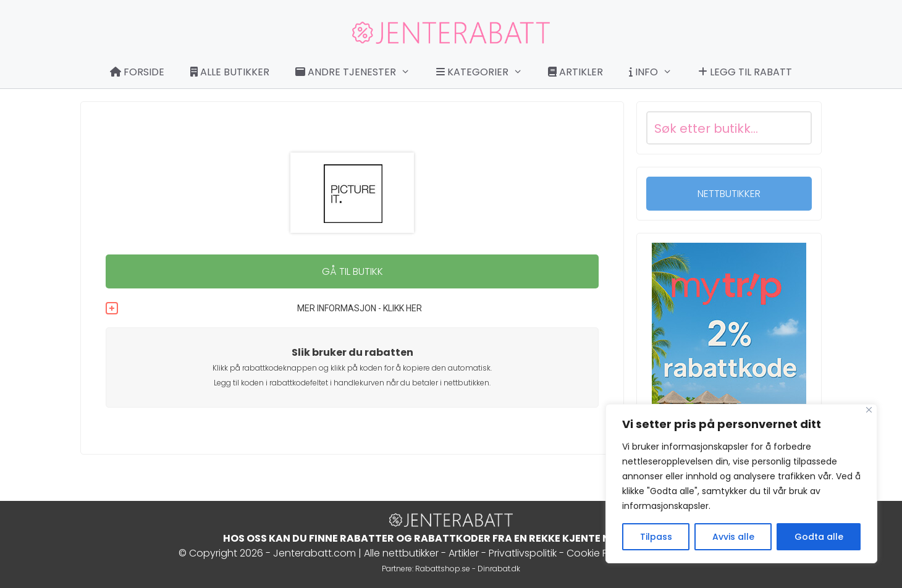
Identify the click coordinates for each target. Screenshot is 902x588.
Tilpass (656, 537)
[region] (741, 484)
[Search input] (714, 128)
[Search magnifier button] (795, 128)
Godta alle (819, 537)
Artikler (575, 72)
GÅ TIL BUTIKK (352, 271)
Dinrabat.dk (499, 569)
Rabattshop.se (443, 569)
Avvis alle (733, 537)
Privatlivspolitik (523, 553)
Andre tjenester (359, 72)
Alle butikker (230, 72)
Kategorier (486, 72)
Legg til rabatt (745, 72)
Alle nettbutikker (401, 553)
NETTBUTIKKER (729, 194)
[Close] (869, 410)
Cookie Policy (598, 553)
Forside (137, 72)
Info (657, 72)
